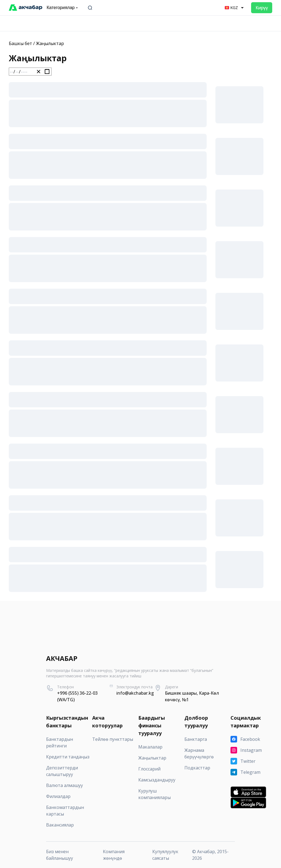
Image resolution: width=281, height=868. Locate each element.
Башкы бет (20, 43)
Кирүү (262, 8)
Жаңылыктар (50, 43)
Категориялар (63, 8)
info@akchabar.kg (135, 693)
